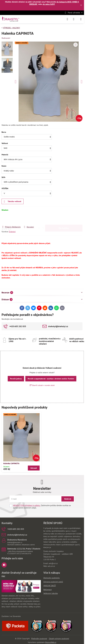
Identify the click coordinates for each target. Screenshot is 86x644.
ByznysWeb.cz (51, 642)
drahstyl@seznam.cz (15, 542)
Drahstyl (12, 232)
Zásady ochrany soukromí (59, 639)
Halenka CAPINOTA (11, 463)
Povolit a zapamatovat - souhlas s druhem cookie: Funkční (51, 379)
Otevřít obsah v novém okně (42, 385)
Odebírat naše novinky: (42, 492)
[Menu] (81, 19)
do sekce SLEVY (49, 4)
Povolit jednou (16, 379)
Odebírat (68, 499)
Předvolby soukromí (39, 639)
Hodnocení (6, 38)
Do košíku (64, 218)
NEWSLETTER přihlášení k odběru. (27, 505)
